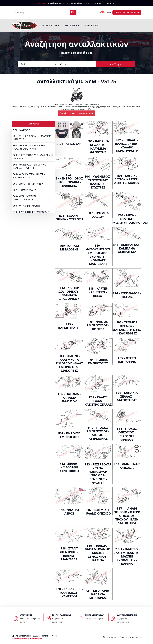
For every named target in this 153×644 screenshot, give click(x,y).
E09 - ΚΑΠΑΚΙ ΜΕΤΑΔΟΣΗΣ (27, 206)
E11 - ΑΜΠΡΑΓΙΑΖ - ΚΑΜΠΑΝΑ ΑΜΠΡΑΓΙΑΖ (127, 248)
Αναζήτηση (116, 64)
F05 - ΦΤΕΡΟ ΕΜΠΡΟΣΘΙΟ (127, 360)
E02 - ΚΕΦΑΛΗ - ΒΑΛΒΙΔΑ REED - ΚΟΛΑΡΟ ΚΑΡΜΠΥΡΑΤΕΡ (29, 147)
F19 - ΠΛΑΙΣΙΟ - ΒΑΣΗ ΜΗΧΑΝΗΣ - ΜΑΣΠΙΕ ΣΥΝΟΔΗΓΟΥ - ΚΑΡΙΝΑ (98, 553)
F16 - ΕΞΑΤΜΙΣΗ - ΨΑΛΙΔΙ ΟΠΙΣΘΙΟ (98, 511)
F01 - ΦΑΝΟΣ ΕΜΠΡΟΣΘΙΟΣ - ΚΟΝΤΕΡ (98, 325)
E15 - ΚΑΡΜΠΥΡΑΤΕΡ (69, 326)
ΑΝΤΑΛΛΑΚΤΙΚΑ (50, 26)
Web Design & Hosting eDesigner (27, 638)
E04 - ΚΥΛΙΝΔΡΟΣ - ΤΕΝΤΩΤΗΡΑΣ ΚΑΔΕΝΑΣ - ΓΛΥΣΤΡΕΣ (30, 166)
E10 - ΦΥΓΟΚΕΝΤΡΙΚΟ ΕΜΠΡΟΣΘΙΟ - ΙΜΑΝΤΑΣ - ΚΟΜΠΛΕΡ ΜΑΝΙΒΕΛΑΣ (98, 254)
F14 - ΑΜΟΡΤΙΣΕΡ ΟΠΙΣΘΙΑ (127, 465)
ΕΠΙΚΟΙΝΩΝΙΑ (92, 26)
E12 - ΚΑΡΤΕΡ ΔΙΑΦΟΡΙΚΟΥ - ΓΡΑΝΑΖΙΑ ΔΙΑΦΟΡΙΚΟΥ (69, 293)
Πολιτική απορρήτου (131, 637)
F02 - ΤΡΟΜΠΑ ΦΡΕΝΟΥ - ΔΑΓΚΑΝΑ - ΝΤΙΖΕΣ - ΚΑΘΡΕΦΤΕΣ (127, 328)
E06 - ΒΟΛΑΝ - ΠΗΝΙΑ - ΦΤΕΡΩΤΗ (30, 184)
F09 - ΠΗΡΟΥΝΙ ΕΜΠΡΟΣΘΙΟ (69, 435)
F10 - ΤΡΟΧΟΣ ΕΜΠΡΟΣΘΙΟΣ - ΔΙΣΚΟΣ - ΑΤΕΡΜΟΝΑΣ (98, 433)
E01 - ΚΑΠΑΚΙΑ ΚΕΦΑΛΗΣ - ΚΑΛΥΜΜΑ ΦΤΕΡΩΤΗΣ (32, 138)
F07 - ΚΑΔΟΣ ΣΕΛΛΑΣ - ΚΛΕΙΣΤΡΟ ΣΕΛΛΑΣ (98, 401)
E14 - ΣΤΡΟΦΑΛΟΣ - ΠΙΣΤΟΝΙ (127, 295)
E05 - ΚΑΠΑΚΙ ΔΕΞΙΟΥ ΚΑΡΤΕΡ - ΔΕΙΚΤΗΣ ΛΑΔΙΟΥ (29, 176)
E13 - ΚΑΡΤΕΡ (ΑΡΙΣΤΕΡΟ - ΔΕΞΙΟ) (98, 292)
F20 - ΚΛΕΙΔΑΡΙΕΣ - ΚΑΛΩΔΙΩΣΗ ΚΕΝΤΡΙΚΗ (69, 593)
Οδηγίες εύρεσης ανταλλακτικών (77, 113)
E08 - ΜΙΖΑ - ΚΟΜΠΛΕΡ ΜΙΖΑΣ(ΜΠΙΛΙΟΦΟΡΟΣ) (25, 198)
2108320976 (110, 3)
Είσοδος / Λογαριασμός (127, 12)
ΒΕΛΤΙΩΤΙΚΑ (72, 26)
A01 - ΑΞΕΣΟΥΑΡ (21, 130)
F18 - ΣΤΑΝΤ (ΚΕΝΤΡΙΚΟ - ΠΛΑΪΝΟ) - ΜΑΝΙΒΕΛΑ (69, 554)
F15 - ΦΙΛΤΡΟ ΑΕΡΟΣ (69, 511)
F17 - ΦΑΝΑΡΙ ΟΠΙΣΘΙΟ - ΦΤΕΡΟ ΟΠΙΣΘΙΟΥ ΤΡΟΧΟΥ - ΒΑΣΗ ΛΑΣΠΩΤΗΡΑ (127, 516)
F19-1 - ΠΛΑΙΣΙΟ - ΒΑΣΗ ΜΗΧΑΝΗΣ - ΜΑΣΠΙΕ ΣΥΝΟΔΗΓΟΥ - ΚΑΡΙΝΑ (127, 556)
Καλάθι (106, 12)
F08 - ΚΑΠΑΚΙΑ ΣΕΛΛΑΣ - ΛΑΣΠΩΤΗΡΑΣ (127, 396)
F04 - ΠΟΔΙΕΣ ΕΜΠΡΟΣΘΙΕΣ (98, 361)
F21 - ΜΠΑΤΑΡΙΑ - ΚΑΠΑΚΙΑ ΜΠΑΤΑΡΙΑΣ (98, 594)
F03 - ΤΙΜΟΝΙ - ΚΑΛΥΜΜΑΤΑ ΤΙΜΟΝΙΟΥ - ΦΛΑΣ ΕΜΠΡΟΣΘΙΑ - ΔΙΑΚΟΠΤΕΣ (69, 363)
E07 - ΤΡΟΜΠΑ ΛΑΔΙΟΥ (25, 190)
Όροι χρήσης (110, 637)
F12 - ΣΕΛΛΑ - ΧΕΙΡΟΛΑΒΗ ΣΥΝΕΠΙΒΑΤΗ (69, 467)
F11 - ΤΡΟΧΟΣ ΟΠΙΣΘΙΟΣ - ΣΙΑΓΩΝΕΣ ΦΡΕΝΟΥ (127, 434)
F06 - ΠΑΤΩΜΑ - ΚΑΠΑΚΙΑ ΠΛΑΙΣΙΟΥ (69, 397)
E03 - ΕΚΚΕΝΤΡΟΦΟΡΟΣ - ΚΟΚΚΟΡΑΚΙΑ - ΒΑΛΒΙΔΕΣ (33, 157)
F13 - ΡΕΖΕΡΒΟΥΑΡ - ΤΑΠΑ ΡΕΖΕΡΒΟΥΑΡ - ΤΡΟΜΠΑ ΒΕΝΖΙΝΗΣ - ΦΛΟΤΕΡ (98, 473)
